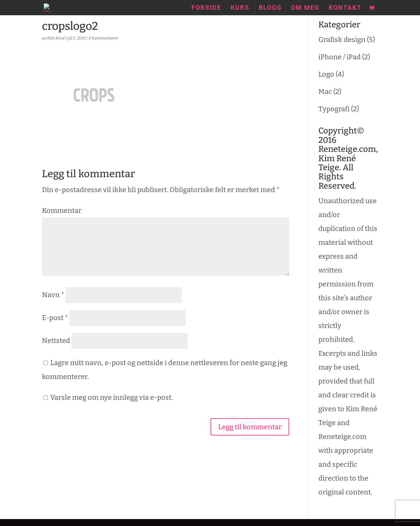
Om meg (305, 8)
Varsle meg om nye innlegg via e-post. (112, 397)
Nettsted (56, 340)
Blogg (270, 8)
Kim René (56, 38)
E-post (55, 318)
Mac (325, 92)
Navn (53, 295)
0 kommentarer (103, 38)
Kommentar (62, 210)
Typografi (334, 109)
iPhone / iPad (340, 57)
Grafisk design (342, 40)
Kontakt (345, 8)
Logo (326, 74)
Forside (206, 8)
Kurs (240, 8)
